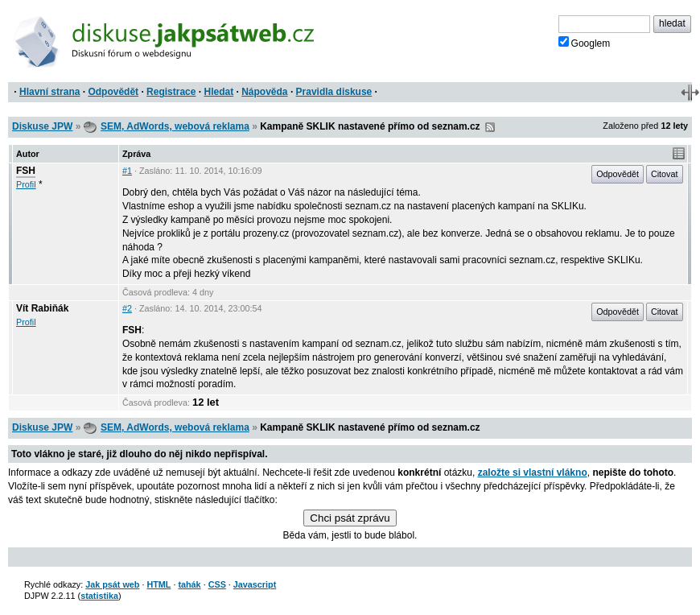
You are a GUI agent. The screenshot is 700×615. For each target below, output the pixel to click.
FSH (26, 171)
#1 (127, 171)
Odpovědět (113, 92)
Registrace (171, 92)
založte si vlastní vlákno (533, 473)
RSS (490, 127)
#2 (127, 308)
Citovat (665, 174)
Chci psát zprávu (350, 518)
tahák (189, 584)
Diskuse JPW (42, 126)
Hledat (218, 92)
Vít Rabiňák (42, 308)
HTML (159, 584)
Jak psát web (112, 584)
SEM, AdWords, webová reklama (175, 126)
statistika (99, 596)
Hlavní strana (49, 92)
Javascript (255, 584)
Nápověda (264, 92)
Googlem (585, 43)
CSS (217, 584)
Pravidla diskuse (334, 92)
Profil (26, 184)
